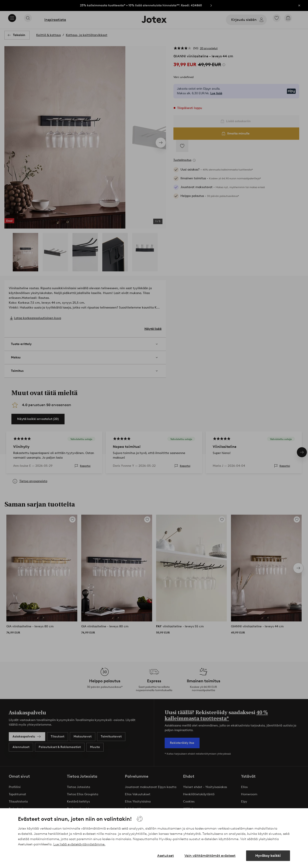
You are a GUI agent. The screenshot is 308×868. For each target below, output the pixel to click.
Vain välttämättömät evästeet (210, 856)
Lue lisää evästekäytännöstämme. (79, 844)
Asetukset (166, 856)
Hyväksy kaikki (268, 856)
